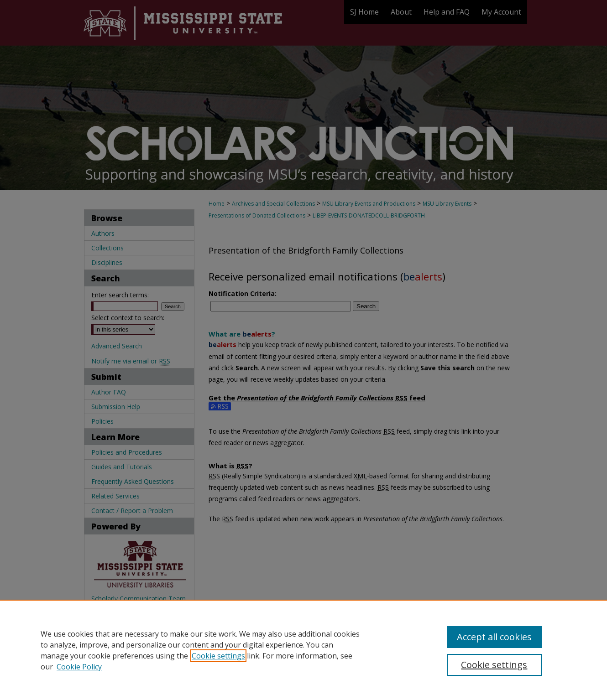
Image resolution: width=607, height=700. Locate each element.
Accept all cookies (494, 637)
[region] (303, 650)
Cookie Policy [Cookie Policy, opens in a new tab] (79, 667)
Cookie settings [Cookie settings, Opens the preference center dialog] (494, 665)
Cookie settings (218, 656)
